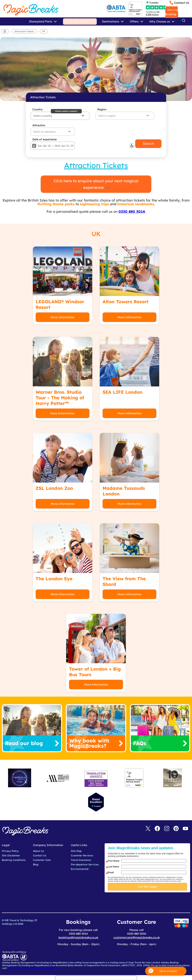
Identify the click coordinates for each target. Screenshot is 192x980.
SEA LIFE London (122, 392)
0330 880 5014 (132, 211)
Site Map (76, 851)
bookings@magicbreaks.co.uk (78, 937)
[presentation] (150, 902)
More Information (62, 413)
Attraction (39, 125)
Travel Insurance (81, 860)
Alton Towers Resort (126, 302)
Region (102, 109)
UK (44, 31)
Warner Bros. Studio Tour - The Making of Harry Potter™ (60, 398)
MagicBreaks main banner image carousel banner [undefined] (96, 69)
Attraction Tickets (24, 31)
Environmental (80, 869)
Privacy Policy (10, 851)
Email (111, 872)
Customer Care (42, 860)
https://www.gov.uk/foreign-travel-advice (31, 968)
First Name (114, 861)
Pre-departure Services (85, 864)
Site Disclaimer (11, 855)
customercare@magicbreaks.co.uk (137, 937)
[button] (166, 971)
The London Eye (54, 579)
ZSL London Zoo (54, 488)
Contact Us (182, 3)
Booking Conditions (14, 860)
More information (63, 317)
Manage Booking (172, 12)
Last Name (114, 867)
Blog (36, 864)
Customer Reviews (82, 855)
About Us (38, 851)
